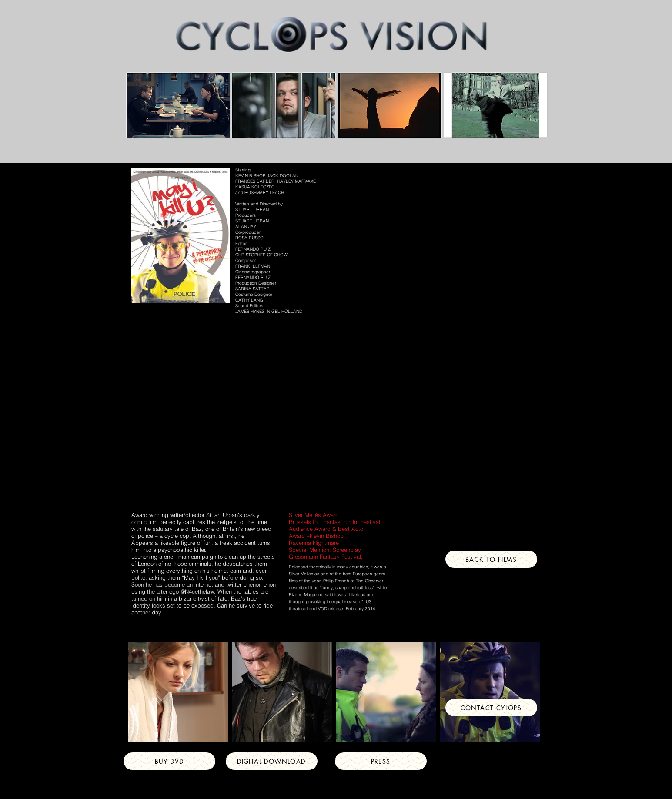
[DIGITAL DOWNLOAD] (272, 761)
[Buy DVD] (169, 761)
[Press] (381, 761)
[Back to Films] (491, 559)
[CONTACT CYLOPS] (491, 708)
